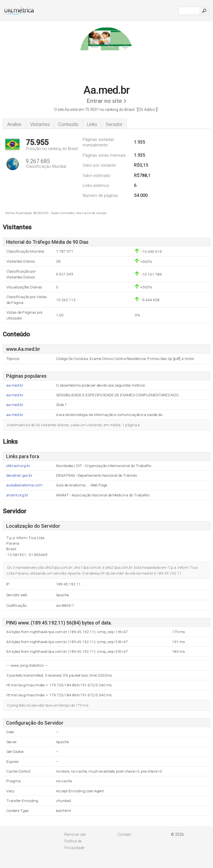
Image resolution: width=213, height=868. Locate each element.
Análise (14, 124)
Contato (124, 834)
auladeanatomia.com (24, 485)
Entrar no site (104, 101)
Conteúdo (68, 124)
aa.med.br (15, 385)
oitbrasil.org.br (18, 466)
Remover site (75, 834)
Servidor (114, 124)
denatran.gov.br (19, 475)
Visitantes (40, 124)
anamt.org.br (17, 495)
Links (92, 124)
